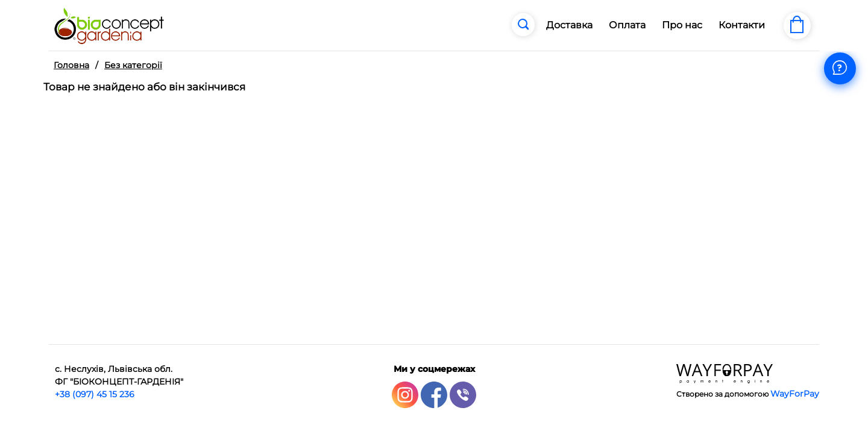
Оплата (627, 25)
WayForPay (795, 394)
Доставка (569, 25)
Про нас (682, 25)
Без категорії (133, 65)
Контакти (742, 25)
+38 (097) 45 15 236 (95, 394)
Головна (71, 65)
